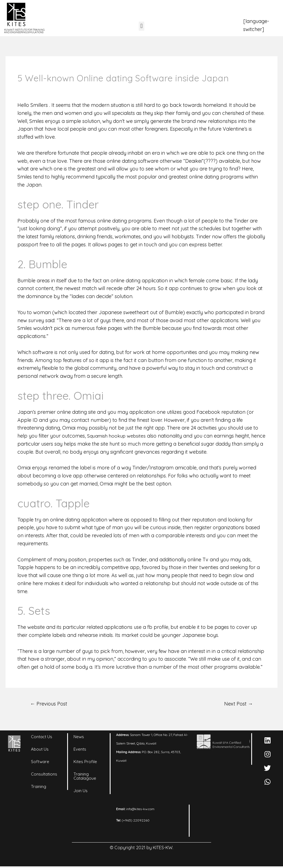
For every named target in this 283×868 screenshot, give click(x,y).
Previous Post (51, 704)
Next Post (237, 704)
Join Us (81, 791)
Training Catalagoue (85, 777)
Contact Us (42, 737)
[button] (141, 26)
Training (39, 787)
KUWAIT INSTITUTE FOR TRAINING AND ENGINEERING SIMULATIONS (24, 31)
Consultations (44, 775)
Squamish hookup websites (118, 436)
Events (80, 750)
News (79, 737)
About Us (40, 750)
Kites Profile (85, 762)
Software (40, 762)
